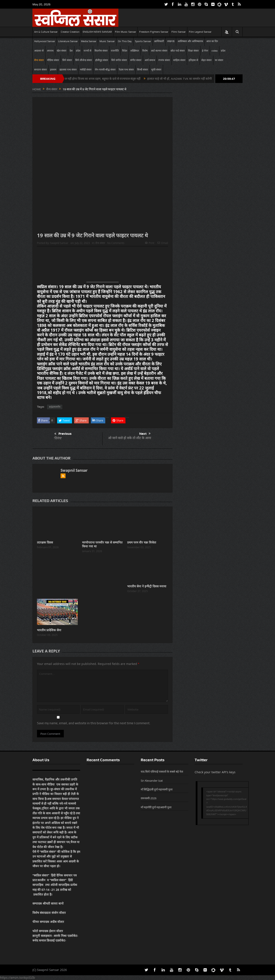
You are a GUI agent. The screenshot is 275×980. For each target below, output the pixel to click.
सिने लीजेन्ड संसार (84, 60)
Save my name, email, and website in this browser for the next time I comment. (94, 723)
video (215, 51)
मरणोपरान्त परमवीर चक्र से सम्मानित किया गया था (102, 544)
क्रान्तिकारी (159, 41)
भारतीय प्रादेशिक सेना (50, 630)
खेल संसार (62, 51)
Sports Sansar (143, 41)
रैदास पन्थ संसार (126, 70)
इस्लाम (53, 70)
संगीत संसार (136, 60)
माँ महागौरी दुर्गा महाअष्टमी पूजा (156, 807)
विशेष (145, 51)
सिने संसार (67, 60)
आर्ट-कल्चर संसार (159, 51)
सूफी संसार (156, 70)
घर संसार (219, 60)
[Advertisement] (102, 266)
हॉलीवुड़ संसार (102, 60)
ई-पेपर (205, 51)
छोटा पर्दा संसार (178, 51)
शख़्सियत (135, 51)
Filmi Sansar (179, 32)
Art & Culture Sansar (46, 32)
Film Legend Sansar (200, 32)
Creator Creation (70, 32)
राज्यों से (87, 51)
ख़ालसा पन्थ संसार (68, 70)
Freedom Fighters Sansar (154, 32)
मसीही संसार (86, 70)
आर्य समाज (150, 60)
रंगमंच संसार (164, 60)
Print (150, 243)
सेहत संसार (206, 60)
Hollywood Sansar (45, 41)
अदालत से (39, 51)
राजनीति (115, 51)
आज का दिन (212, 41)
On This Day (125, 41)
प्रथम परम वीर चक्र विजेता (142, 542)
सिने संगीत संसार (119, 60)
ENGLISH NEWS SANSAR (97, 32)
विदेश (125, 51)
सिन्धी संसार (143, 70)
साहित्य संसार (179, 60)
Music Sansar (107, 41)
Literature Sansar (68, 41)
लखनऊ (171, 41)
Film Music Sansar (125, 32)
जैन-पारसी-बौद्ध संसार (105, 70)
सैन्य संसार (39, 60)
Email (163, 243)
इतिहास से (193, 60)
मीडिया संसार (53, 60)
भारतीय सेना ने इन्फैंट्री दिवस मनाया (147, 586)
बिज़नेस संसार (101, 51)
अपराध (50, 51)
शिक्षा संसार (193, 51)
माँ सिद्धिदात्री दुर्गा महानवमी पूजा (157, 789)
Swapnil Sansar (59, 243)
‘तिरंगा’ (58, 438)
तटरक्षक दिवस (45, 542)
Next (145, 434)
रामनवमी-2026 (149, 798)
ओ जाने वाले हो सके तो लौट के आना (130, 438)
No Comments (116, 243)
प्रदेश (78, 51)
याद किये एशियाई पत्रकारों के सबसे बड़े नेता (162, 772)
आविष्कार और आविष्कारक (190, 41)
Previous (63, 434)
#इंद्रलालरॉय (55, 407)
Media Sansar (89, 41)
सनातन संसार (40, 70)
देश (71, 51)
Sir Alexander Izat (152, 781)
